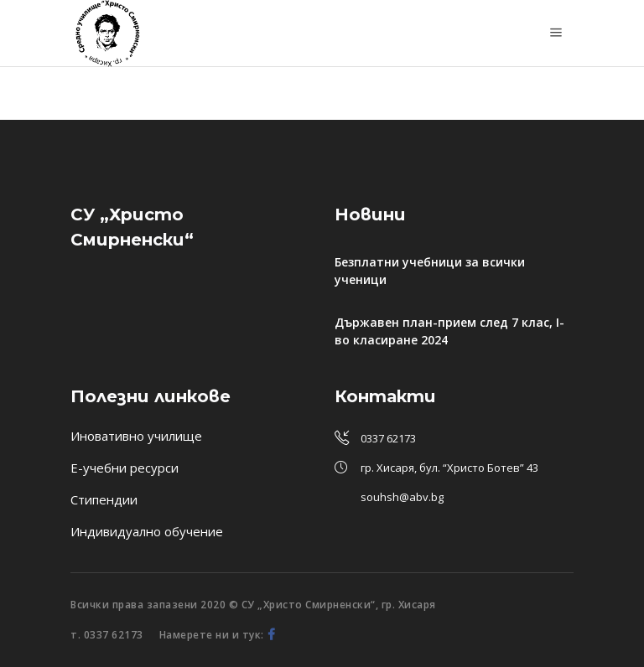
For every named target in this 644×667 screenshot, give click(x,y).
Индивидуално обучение (147, 531)
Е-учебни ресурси (125, 468)
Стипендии (104, 499)
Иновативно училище (136, 436)
